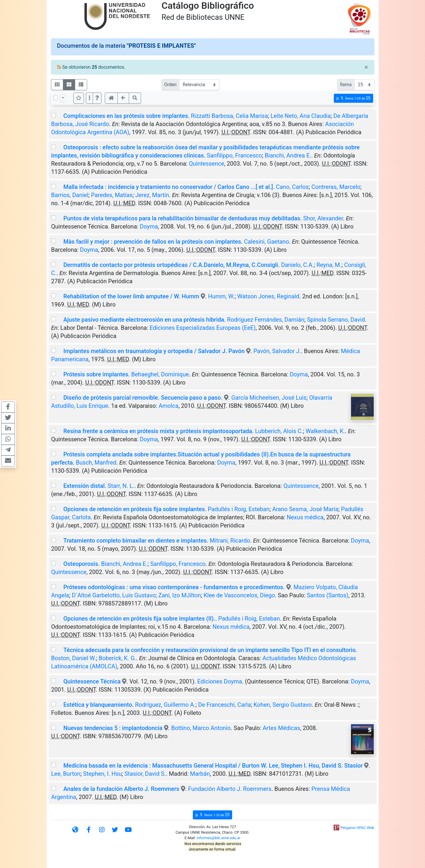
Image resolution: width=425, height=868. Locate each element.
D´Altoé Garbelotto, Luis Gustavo (114, 595)
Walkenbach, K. (325, 431)
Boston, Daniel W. (74, 658)
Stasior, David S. (145, 774)
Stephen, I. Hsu (102, 774)
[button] (97, 98)
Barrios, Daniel (70, 195)
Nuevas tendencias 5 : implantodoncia (113, 728)
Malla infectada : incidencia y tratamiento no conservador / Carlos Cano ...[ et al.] (168, 187)
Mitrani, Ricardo (230, 541)
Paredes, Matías (112, 195)
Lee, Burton (66, 774)
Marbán (200, 774)
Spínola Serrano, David (336, 320)
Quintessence (206, 164)
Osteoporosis (81, 564)
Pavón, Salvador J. (277, 351)
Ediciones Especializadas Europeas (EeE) (203, 328)
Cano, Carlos (292, 187)
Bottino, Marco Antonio (201, 728)
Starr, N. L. (121, 486)
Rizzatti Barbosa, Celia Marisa (229, 116)
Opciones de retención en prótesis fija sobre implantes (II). (139, 619)
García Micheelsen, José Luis (269, 398)
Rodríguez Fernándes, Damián (266, 320)
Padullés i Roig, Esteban (239, 509)
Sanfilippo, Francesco (234, 155)
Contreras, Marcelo (336, 187)
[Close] (366, 67)
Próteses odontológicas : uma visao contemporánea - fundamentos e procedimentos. (174, 587)
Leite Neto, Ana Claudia (301, 116)
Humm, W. (221, 296)
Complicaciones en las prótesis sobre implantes (126, 116)
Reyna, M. (329, 265)
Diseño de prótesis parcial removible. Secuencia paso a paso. (143, 398)
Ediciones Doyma (219, 681)
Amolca (168, 406)
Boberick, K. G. (118, 658)
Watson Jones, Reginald (268, 296)
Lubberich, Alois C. (279, 431)
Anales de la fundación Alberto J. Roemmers (121, 789)
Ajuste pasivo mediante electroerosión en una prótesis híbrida (144, 320)
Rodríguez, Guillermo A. (165, 705)
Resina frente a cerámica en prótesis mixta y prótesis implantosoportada (158, 431)
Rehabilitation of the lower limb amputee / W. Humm (132, 296)
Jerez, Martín (152, 195)
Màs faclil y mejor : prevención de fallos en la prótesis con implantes (152, 242)
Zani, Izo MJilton (180, 595)
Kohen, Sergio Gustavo (283, 705)
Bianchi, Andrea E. (288, 155)
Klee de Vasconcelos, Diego (239, 595)
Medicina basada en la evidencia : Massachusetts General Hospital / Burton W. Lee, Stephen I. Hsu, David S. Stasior (213, 766)
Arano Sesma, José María (305, 509)
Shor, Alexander (323, 218)
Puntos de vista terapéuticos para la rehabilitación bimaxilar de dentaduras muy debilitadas (182, 218)
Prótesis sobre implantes (96, 374)
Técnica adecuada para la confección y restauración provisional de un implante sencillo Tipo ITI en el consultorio (209, 650)
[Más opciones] (89, 98)
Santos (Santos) (328, 595)
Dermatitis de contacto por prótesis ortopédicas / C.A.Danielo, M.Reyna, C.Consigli (171, 265)
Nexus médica (305, 517)
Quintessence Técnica (92, 681)
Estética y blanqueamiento (98, 705)
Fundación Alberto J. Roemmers (230, 789)
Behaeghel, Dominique (160, 374)
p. (353, 98)
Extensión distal (84, 486)
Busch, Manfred (96, 463)
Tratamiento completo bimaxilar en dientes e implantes (135, 541)
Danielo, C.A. (297, 265)
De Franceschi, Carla (224, 705)
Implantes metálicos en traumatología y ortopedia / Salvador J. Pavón (154, 351)
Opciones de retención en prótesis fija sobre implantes (134, 509)
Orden (171, 85)
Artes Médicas (282, 728)
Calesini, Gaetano (267, 242)
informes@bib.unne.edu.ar (218, 838)
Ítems (346, 85)
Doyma (149, 226)
